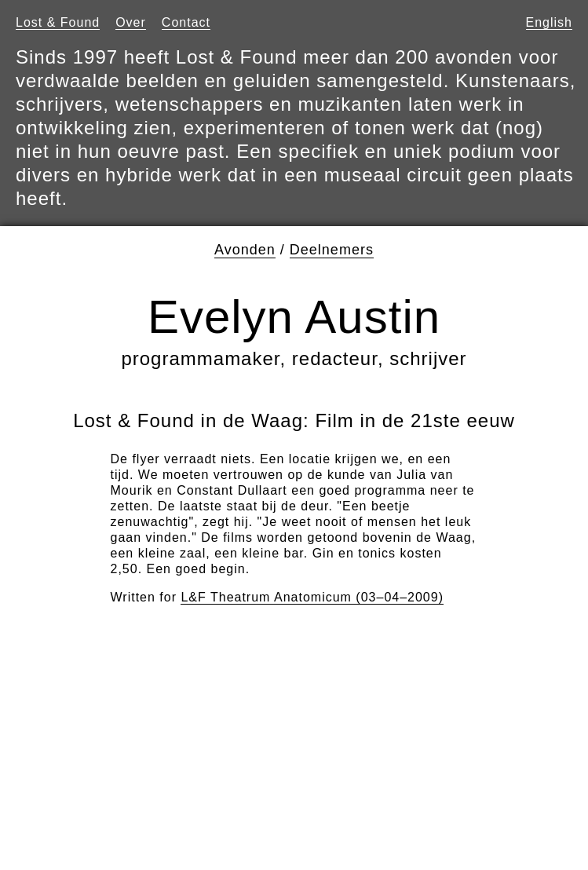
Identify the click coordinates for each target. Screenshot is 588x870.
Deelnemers (332, 250)
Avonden (245, 250)
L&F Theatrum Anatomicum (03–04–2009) (312, 597)
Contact (186, 22)
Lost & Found (58, 22)
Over (131, 22)
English (549, 22)
